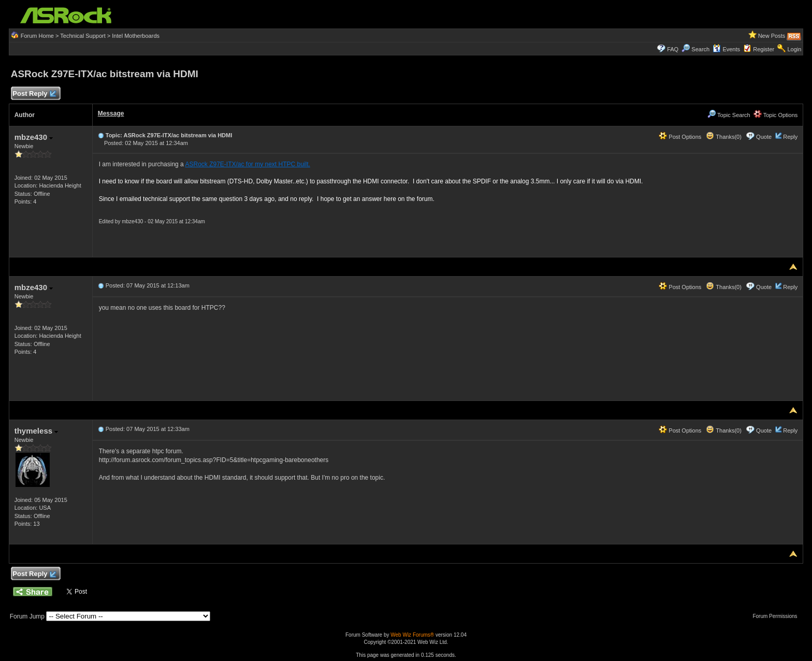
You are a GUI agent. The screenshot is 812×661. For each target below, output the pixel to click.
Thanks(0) (723, 137)
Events (726, 49)
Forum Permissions (777, 616)
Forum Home (37, 36)
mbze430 (34, 137)
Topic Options (776, 115)
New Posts (772, 36)
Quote (764, 137)
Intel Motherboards (136, 36)
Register (764, 49)
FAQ (673, 49)
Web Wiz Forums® (412, 635)
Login (794, 49)
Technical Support (83, 36)
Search (700, 49)
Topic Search (729, 115)
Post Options (680, 137)
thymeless (37, 431)
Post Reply (34, 94)
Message (111, 113)
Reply (790, 137)
